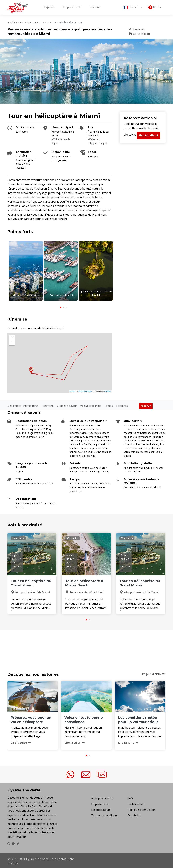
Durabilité (134, 814)
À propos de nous (102, 797)
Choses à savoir (67, 404)
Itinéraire (48, 404)
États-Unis (33, 22)
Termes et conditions (105, 814)
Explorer (50, 7)
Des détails (14, 404)
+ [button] (12, 336)
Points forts (31, 404)
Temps (108, 404)
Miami (45, 22)
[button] (61, 306)
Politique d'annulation (142, 808)
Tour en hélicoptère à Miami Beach (84, 582)
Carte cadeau (139, 34)
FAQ (130, 797)
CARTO (107, 390)
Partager (137, 29)
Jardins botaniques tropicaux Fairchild (97, 293)
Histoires (95, 7)
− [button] (12, 341)
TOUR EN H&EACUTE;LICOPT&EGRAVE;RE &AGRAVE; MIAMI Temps (86, 646)
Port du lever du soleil (61, 295)
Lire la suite (21, 741)
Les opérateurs (101, 808)
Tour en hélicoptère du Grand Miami (31, 582)
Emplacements (72, 7)
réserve (146, 405)
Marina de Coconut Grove (27, 295)
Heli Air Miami (149, 135)
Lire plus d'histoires (153, 672)
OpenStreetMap (85, 390)
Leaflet (72, 390)
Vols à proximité (90, 404)
